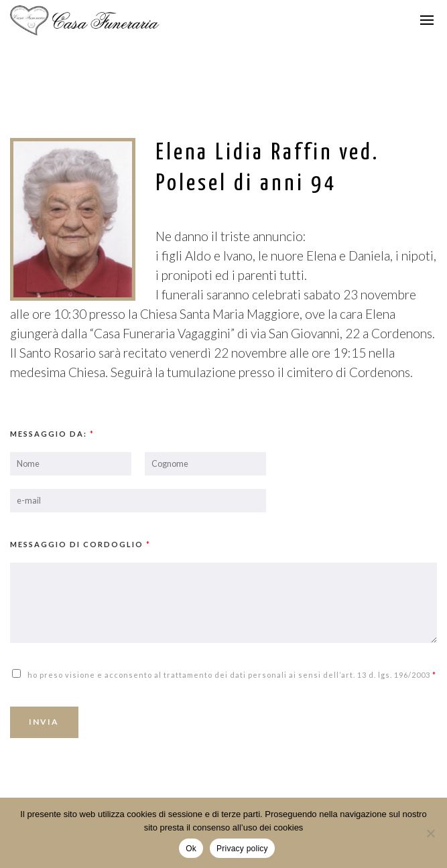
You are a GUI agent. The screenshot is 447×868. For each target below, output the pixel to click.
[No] (430, 833)
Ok (191, 849)
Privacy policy (242, 849)
